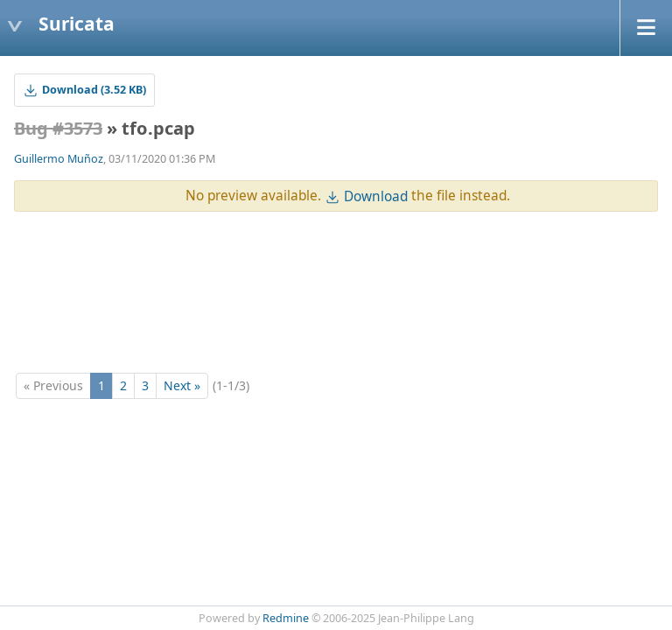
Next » (182, 385)
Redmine (286, 618)
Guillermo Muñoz (59, 159)
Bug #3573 (58, 128)
